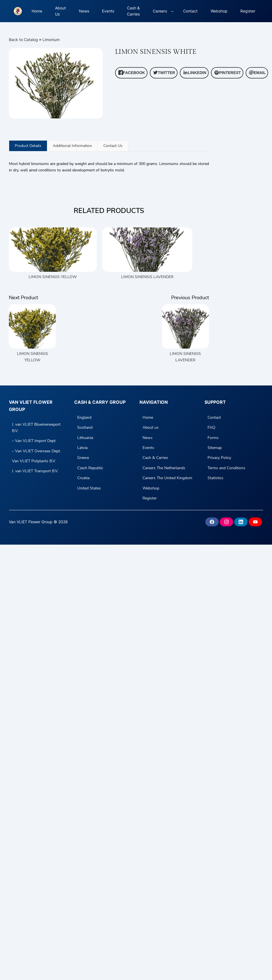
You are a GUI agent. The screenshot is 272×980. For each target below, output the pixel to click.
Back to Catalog (24, 40)
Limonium (51, 40)
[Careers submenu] (172, 11)
